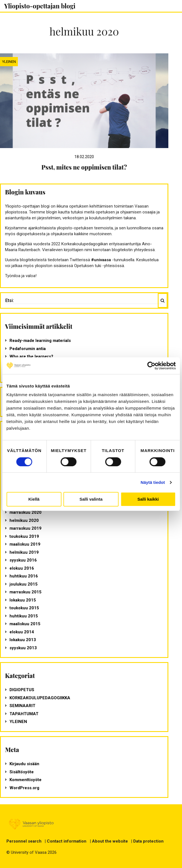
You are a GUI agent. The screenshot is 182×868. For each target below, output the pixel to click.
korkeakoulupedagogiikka (40, 698)
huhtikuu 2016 (24, 576)
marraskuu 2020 (26, 512)
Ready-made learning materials (40, 341)
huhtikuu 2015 (24, 616)
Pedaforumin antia (28, 349)
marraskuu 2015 (26, 592)
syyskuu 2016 (23, 560)
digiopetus (22, 690)
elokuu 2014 (22, 632)
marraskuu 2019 (26, 528)
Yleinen (9, 61)
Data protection (148, 841)
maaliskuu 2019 (25, 544)
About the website (110, 841)
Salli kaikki (148, 499)
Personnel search (24, 841)
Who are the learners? (31, 356)
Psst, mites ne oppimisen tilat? (84, 167)
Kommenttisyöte (26, 780)
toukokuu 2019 (24, 536)
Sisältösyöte (22, 772)
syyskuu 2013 (23, 648)
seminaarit (22, 706)
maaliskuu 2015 (25, 624)
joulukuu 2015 (24, 584)
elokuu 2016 (22, 568)
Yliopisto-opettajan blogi (40, 6)
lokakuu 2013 (23, 640)
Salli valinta (91, 499)
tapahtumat (24, 714)
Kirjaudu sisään (24, 764)
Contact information (67, 841)
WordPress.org (24, 788)
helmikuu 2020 (24, 520)
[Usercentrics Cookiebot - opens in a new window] (151, 366)
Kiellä (34, 499)
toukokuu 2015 (24, 608)
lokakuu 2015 (23, 600)
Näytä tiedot (153, 482)
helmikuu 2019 (24, 552)
